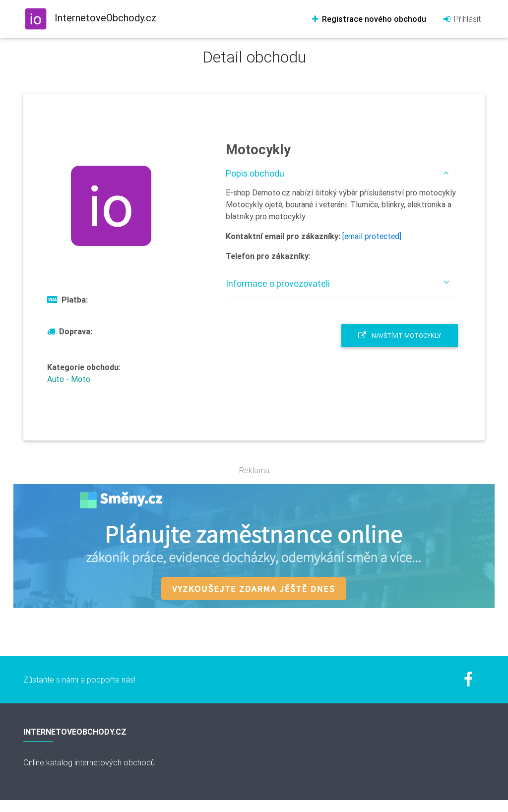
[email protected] (372, 236)
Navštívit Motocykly (400, 336)
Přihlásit (461, 19)
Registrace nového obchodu (368, 19)
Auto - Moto (69, 379)
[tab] (343, 173)
